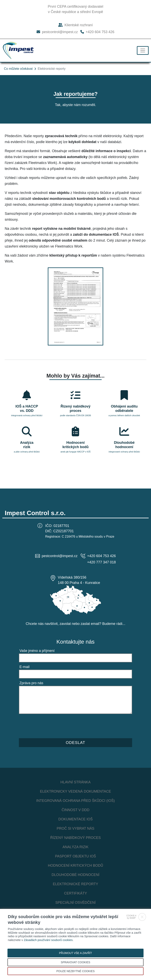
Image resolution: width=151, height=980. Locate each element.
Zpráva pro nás (31, 683)
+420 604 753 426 (97, 32)
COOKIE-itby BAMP (131, 917)
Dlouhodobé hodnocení (75, 875)
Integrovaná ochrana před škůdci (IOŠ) (75, 801)
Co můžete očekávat (18, 69)
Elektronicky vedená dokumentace (75, 791)
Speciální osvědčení (75, 903)
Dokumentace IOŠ (76, 819)
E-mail (24, 667)
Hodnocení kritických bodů (75, 866)
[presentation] (49, 725)
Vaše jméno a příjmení (37, 651)
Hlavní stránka (75, 782)
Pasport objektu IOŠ (75, 856)
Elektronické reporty (76, 884)
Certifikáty (76, 893)
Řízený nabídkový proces (75, 838)
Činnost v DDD (75, 810)
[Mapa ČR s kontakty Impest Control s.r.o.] (75, 600)
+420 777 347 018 (101, 562)
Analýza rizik (75, 847)
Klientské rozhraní (75, 25)
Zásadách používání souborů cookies (48, 940)
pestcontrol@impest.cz (57, 32)
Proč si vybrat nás (75, 828)
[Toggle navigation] (143, 50)
